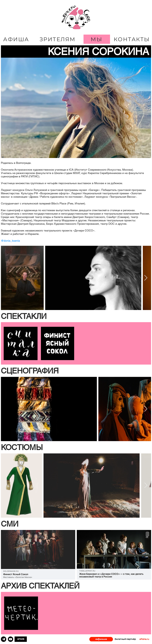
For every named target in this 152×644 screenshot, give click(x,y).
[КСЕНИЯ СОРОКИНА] (76, 51)
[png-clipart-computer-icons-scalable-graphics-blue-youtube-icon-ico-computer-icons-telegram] (4, 639)
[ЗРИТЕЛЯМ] (58, 39)
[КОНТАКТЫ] (132, 39)
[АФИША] (16, 39)
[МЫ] (97, 39)
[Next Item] (146, 278)
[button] (76, 316)
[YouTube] (10, 639)
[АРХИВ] (21, 639)
